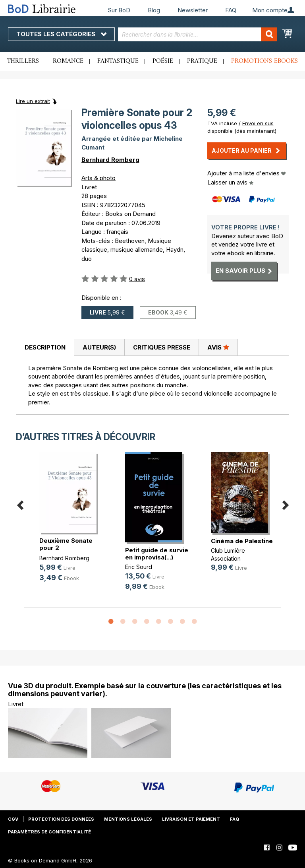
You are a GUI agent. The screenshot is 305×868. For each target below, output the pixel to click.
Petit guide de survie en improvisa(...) (157, 554)
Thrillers (23, 61)
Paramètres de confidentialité (49, 832)
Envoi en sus (258, 123)
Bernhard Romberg (110, 160)
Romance (68, 61)
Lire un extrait (33, 101)
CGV (13, 819)
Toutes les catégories (61, 34)
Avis (218, 347)
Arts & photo (98, 178)
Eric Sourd (139, 567)
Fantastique (118, 61)
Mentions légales (128, 819)
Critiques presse (162, 347)
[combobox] (197, 34)
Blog (154, 10)
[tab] (45, 348)
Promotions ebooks (264, 61)
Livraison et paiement (191, 819)
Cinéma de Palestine (242, 541)
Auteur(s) (99, 347)
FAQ (231, 10)
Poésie (163, 61)
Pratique (202, 61)
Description (45, 347)
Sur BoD (119, 10)
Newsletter (193, 10)
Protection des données (61, 819)
